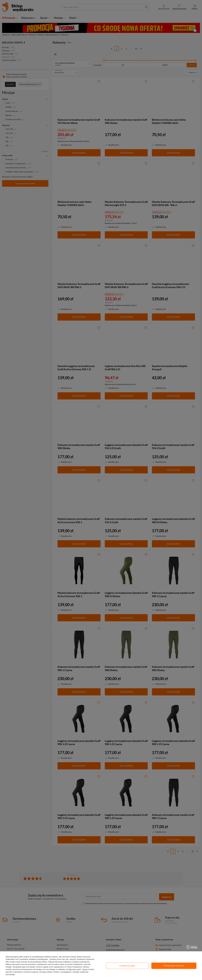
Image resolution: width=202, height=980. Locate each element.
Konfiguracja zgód (127, 966)
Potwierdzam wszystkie (174, 966)
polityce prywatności (82, 962)
